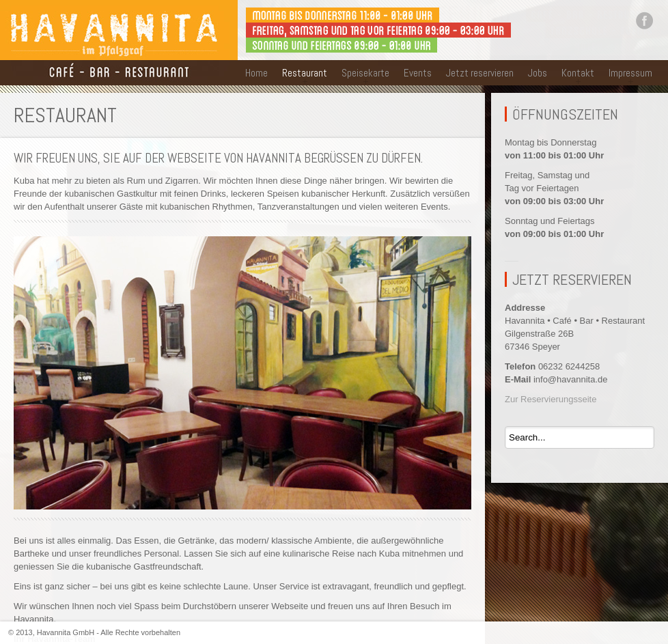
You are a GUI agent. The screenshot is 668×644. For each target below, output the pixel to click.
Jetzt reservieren (480, 73)
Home (256, 73)
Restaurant (305, 73)
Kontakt (578, 73)
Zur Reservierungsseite (551, 399)
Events (418, 73)
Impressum (630, 73)
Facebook (644, 20)
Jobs (538, 73)
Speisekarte (365, 73)
